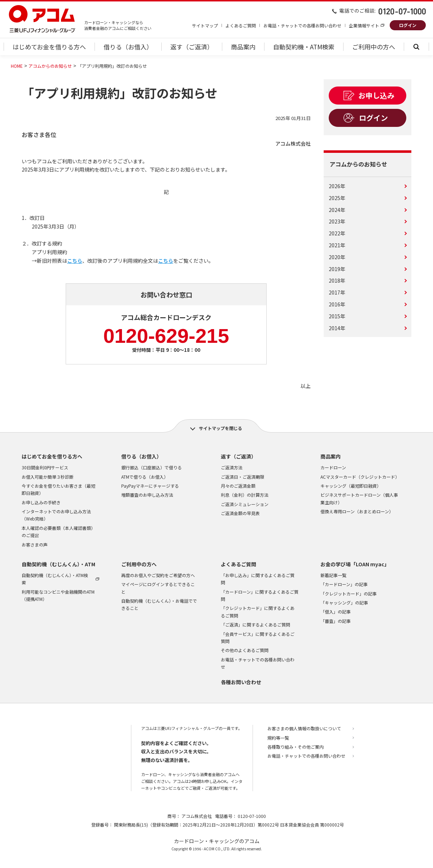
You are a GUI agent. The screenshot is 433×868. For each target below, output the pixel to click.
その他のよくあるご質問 (245, 650)
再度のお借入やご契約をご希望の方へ (158, 575)
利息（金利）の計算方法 (245, 495)
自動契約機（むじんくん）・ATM (58, 564)
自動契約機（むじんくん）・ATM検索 (55, 579)
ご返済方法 (232, 467)
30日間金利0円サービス (45, 467)
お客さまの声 (35, 544)
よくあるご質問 (241, 25)
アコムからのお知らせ (50, 66)
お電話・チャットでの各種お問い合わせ (302, 25)
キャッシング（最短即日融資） (351, 486)
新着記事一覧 (333, 575)
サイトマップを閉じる (220, 428)
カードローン (333, 467)
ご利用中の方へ (139, 564)
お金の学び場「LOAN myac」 (355, 564)
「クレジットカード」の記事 (349, 594)
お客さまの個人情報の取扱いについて (304, 728)
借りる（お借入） (141, 456)
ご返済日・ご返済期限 (242, 477)
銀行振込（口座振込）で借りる (152, 467)
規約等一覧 (278, 738)
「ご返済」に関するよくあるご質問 (255, 625)
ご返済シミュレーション (245, 504)
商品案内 (331, 456)
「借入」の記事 (336, 612)
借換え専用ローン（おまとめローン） (357, 511)
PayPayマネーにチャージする (150, 486)
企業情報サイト (364, 25)
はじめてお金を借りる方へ (52, 456)
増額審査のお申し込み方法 (147, 495)
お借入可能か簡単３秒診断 (48, 477)
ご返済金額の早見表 (240, 513)
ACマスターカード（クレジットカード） (360, 477)
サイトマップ (205, 25)
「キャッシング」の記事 (344, 603)
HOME (17, 66)
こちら (75, 261)
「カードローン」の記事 (344, 584)
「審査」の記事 (336, 621)
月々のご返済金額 (238, 486)
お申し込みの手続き (41, 502)
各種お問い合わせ (241, 682)
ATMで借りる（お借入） (145, 477)
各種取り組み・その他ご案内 (296, 747)
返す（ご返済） (239, 456)
